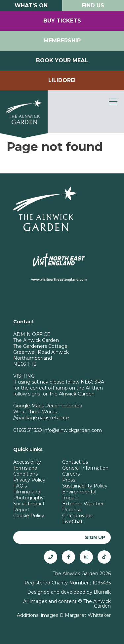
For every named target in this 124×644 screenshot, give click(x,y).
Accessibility (27, 462)
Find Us (93, 5)
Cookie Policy (29, 516)
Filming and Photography (28, 495)
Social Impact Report (29, 507)
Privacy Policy (29, 480)
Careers (71, 474)
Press (69, 480)
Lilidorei (62, 80)
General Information (85, 468)
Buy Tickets (62, 21)
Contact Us (75, 462)
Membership (62, 41)
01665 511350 (28, 430)
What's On (31, 5)
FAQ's (20, 486)
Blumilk (102, 592)
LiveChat (72, 522)
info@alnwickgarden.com (73, 430)
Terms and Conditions (25, 471)
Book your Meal (62, 60)
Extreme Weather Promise (83, 507)
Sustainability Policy (85, 486)
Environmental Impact (79, 495)
